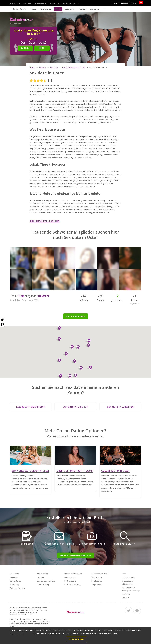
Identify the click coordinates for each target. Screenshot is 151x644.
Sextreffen (15, 3)
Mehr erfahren (76, 316)
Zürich (33, 9)
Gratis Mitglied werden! (75, 555)
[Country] (141, 2)
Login (134, 3)
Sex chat (27, 3)
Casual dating (43, 585)
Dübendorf (70, 9)
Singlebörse (97, 581)
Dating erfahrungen (73, 574)
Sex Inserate (97, 577)
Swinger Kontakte (18, 588)
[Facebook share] (2, 324)
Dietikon (82, 9)
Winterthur (46, 9)
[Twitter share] (2, 320)
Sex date (41, 577)
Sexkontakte (40, 3)
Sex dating (55, 3)
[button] (58, 328)
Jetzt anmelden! (121, 3)
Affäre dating (69, 3)
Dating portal (70, 577)
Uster (58, 9)
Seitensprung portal (100, 574)
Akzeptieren (76, 639)
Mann (25, 48)
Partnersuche (70, 581)
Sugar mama (97, 585)
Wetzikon (95, 9)
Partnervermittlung (73, 585)
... (80, 3)
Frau (42, 48)
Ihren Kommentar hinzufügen (45, 221)
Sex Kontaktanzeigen (46, 581)
